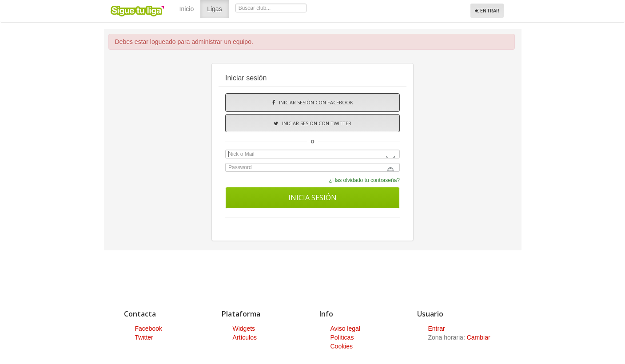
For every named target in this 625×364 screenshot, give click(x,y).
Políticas (342, 337)
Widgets (244, 328)
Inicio (187, 9)
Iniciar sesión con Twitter (312, 123)
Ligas (218, 8)
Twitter (144, 337)
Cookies (342, 346)
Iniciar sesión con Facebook (313, 102)
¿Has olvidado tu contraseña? (364, 180)
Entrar (487, 10)
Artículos (245, 337)
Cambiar (479, 337)
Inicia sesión (312, 198)
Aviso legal (345, 328)
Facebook (149, 328)
